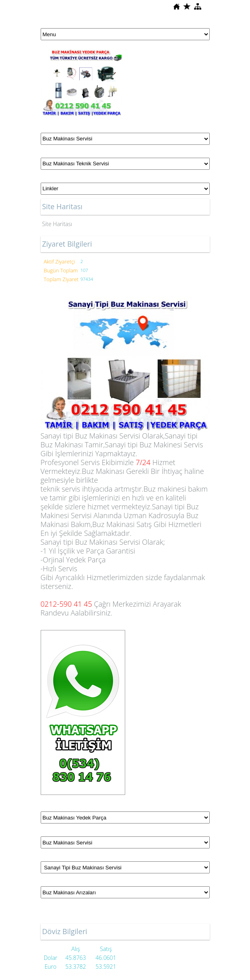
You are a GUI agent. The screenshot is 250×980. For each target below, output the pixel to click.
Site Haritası (57, 224)
